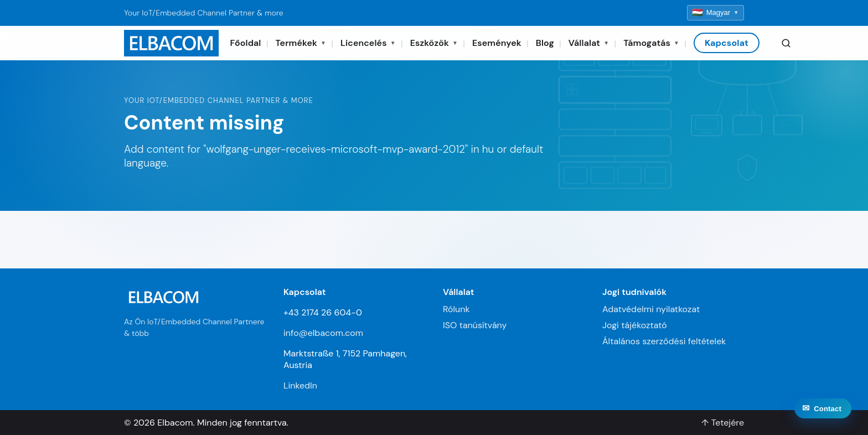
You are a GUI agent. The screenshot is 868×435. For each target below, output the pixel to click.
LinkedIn (300, 385)
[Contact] (823, 416)
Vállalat (589, 43)
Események (497, 43)
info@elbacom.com (323, 333)
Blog (545, 43)
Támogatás (651, 43)
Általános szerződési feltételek (664, 341)
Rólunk (456, 309)
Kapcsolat (727, 43)
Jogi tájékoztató (635, 325)
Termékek (301, 43)
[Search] (786, 43)
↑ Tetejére (723, 423)
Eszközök (434, 43)
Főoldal (245, 43)
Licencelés (368, 43)
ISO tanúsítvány (475, 325)
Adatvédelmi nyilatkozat (651, 309)
